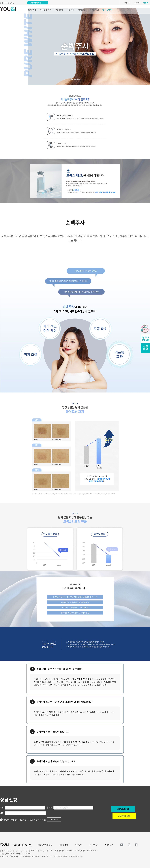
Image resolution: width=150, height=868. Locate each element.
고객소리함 (93, 845)
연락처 (49, 808)
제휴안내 (78, 845)
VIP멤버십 (94, 9)
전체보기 (32, 9)
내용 (2, 813)
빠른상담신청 (123, 809)
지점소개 (70, 9)
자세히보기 (54, 819)
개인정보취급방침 (45, 845)
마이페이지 (126, 3)
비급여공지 (109, 845)
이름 (2, 808)
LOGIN (137, 3)
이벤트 (146, 3)
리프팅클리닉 (45, 9)
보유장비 (59, 9)
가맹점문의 (63, 845)
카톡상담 (82, 9)
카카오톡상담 (124, 816)
